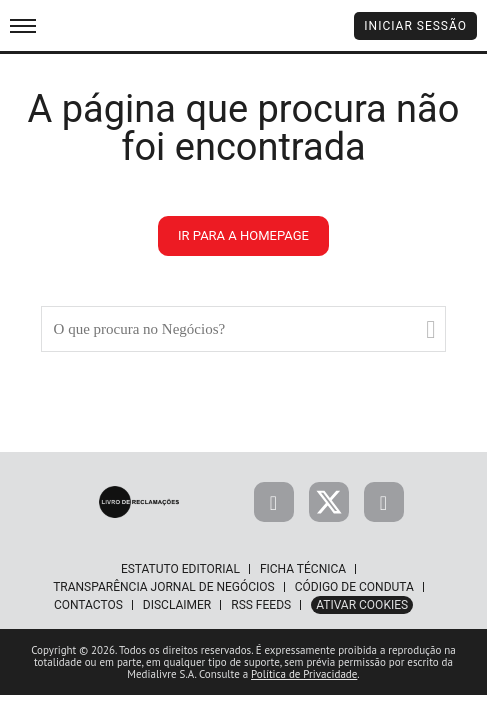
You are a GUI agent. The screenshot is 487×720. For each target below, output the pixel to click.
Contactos (88, 605)
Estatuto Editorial (180, 569)
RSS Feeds (261, 605)
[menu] (23, 25)
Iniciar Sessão (415, 26)
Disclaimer (177, 605)
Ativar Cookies (362, 605)
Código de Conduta (354, 587)
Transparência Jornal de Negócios (164, 587)
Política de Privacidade (304, 674)
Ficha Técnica (303, 569)
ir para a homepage (243, 235)
